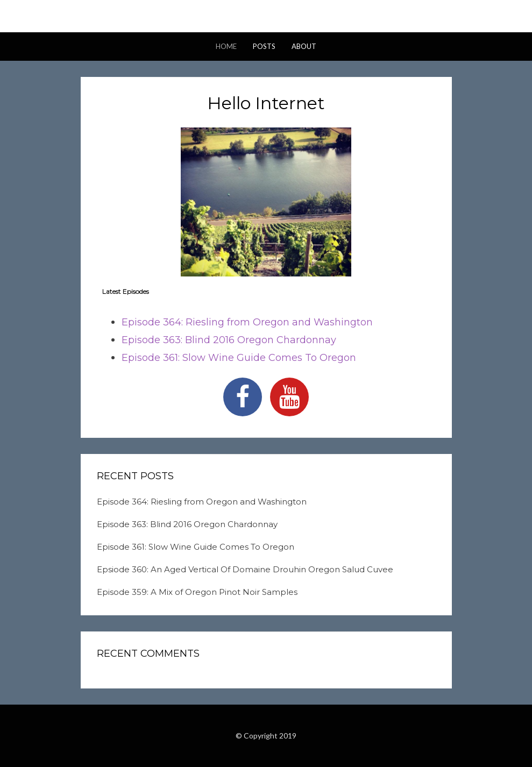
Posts (264, 46)
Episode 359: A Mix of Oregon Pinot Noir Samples (197, 592)
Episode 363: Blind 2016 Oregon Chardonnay (229, 340)
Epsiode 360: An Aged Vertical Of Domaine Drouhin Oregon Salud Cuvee (245, 569)
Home (226, 46)
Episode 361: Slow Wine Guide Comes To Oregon (239, 358)
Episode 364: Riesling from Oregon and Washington (247, 322)
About (304, 46)
